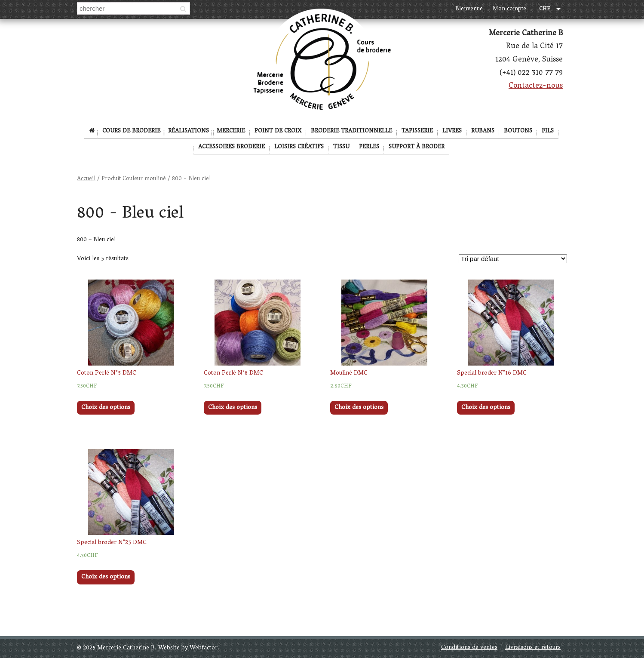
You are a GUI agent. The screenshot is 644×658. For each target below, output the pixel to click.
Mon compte (509, 9)
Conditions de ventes (469, 648)
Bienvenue (469, 9)
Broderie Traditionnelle (351, 131)
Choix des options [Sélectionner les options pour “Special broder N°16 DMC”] (486, 408)
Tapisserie (417, 131)
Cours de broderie (131, 131)
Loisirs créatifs (299, 147)
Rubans (483, 131)
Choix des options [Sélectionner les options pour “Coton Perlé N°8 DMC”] (233, 408)
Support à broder (417, 147)
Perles (369, 147)
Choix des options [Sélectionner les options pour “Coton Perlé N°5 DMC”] (106, 408)
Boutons (518, 131)
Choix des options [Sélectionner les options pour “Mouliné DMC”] (359, 408)
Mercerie (231, 131)
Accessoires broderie (232, 147)
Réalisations (189, 131)
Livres (452, 131)
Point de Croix (278, 131)
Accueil (86, 179)
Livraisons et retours (533, 648)
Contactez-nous (536, 86)
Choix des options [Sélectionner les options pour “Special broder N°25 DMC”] (106, 577)
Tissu (341, 147)
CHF (545, 10)
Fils (548, 131)
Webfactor (204, 648)
